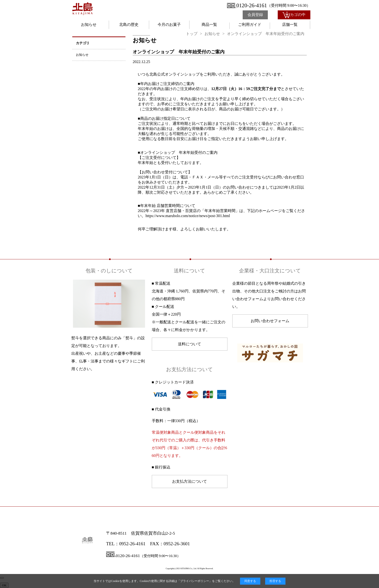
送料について (189, 344)
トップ (192, 34)
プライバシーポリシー (195, 581)
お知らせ (89, 25)
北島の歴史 (129, 25)
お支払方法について (189, 481)
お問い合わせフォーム (270, 321)
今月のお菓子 (169, 25)
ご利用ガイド (250, 25)
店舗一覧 (290, 25)
